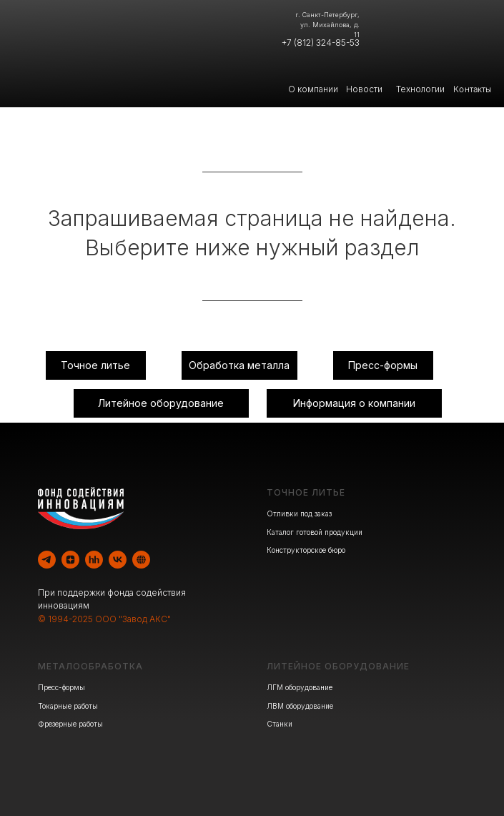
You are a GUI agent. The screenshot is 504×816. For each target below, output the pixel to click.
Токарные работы (68, 706)
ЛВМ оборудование (300, 706)
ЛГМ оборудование (300, 687)
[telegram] (47, 560)
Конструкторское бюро (306, 550)
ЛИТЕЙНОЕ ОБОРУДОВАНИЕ (338, 666)
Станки (280, 724)
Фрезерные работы (70, 724)
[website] (141, 560)
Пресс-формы (61, 687)
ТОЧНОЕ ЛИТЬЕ (306, 492)
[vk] (118, 560)
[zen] (70, 560)
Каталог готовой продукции (315, 532)
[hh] (94, 560)
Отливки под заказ (299, 513)
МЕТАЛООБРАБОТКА (90, 666)
